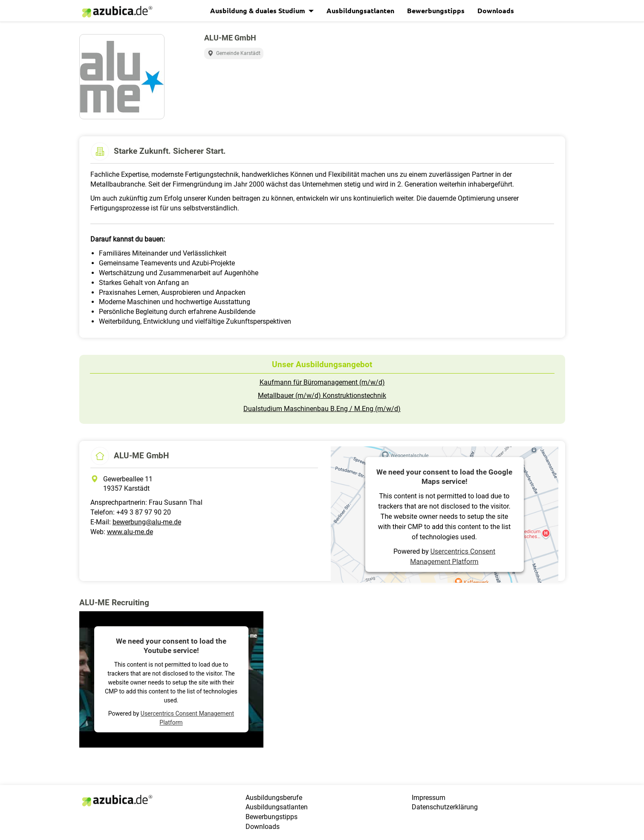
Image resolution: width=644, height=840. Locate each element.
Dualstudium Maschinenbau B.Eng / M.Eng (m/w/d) (322, 409)
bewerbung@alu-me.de (147, 522)
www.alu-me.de (130, 532)
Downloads (496, 10)
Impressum (429, 798)
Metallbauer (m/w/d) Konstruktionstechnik (322, 396)
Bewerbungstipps (436, 10)
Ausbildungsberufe (274, 798)
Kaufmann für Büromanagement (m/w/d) (322, 382)
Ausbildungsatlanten (360, 10)
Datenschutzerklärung (445, 807)
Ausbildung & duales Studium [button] (258, 10)
